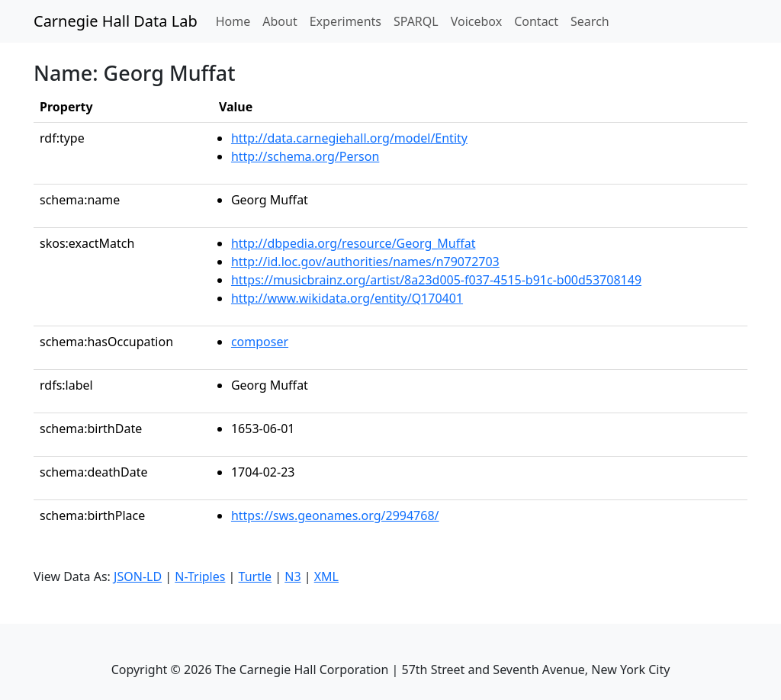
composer (260, 342)
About (280, 21)
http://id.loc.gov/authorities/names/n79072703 (365, 262)
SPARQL (416, 21)
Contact (536, 21)
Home (236, 21)
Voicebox (476, 21)
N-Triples (200, 576)
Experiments (346, 21)
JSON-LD (138, 576)
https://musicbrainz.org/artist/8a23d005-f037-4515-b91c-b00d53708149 (436, 280)
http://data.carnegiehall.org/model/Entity (349, 138)
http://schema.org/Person (305, 156)
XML (326, 576)
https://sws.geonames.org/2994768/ (335, 515)
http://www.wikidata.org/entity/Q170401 (347, 298)
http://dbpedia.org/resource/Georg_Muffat (354, 243)
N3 (292, 576)
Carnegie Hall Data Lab (116, 21)
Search (590, 21)
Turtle (256, 576)
